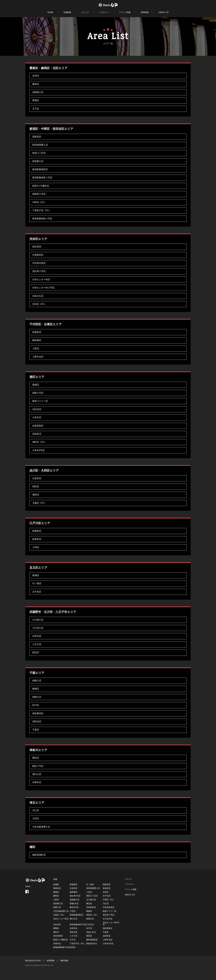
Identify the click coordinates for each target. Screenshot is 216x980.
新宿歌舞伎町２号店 (42, 178)
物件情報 (64, 961)
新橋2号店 (74, 903)
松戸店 (36, 705)
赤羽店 (36, 76)
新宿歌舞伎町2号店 (78, 924)
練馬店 (36, 84)
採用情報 (145, 12)
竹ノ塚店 (37, 583)
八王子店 (37, 644)
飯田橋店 (37, 340)
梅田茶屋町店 (39, 855)
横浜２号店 (38, 766)
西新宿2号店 (92, 944)
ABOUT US (164, 12)
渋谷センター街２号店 (43, 288)
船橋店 (36, 689)
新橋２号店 (38, 393)
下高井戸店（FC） (42, 210)
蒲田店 (36, 495)
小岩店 (36, 547)
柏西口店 (37, 697)
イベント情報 (125, 12)
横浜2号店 (74, 907)
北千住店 (37, 592)
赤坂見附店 (38, 426)
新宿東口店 (38, 161)
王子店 (36, 109)
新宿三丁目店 (39, 153)
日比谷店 (37, 409)
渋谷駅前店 (38, 255)
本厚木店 (37, 782)
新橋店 (36, 385)
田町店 (36, 486)
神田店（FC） (39, 442)
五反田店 (37, 478)
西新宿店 (37, 137)
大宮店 (36, 818)
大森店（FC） (39, 503)
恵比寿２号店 (39, 271)
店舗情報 (67, 12)
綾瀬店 (36, 575)
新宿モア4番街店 (41, 186)
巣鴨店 (36, 100)
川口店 (36, 810)
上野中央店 (38, 357)
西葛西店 (37, 531)
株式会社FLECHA (33, 961)
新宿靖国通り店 (40, 145)
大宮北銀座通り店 (41, 827)
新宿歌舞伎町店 (40, 169)
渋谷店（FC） (39, 304)
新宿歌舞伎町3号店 (61, 947)
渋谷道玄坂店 (39, 263)
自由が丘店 (38, 296)
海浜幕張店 (38, 713)
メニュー (85, 12)
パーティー (104, 12)
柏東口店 (37, 681)
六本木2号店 (39, 450)
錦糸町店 (37, 539)
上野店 (36, 349)
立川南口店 (38, 620)
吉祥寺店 (37, 636)
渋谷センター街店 (41, 279)
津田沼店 (37, 722)
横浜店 (36, 758)
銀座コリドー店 (40, 401)
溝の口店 (37, 774)
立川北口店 (38, 628)
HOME (50, 12)
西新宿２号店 (39, 194)
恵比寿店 (37, 247)
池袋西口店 (38, 92)
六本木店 (37, 417)
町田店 (36, 652)
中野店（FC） (39, 202)
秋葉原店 (37, 332)
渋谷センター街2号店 (111, 924)
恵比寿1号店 (75, 896)
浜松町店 (37, 434)
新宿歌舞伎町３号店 (42, 219)
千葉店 (36, 730)
